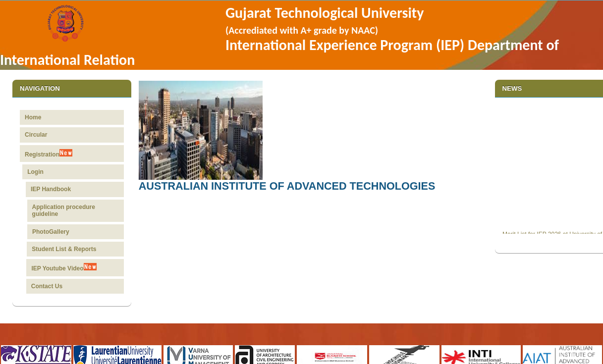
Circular (36, 135)
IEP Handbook (52, 189)
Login (38, 172)
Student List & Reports (63, 249)
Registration (49, 154)
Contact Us (45, 286)
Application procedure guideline (64, 210)
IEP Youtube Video (62, 267)
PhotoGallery (50, 232)
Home (33, 117)
